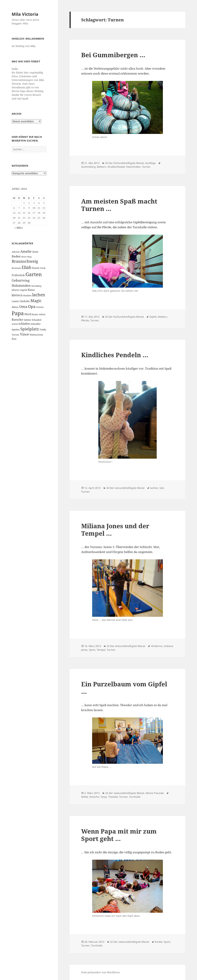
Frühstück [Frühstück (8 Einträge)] (18, 275)
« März (19, 228)
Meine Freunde (155, 793)
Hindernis (157, 646)
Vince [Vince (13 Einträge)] (24, 334)
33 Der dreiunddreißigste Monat (126, 646)
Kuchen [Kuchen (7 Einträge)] (27, 295)
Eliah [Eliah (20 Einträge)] (27, 267)
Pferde (85, 320)
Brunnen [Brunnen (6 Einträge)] (16, 268)
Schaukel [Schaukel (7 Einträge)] (37, 320)
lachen (154, 488)
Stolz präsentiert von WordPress (100, 972)
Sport (92, 650)
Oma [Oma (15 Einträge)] (23, 307)
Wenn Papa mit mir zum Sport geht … (119, 835)
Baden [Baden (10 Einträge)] (16, 256)
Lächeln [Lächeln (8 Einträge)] (25, 301)
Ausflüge (150, 163)
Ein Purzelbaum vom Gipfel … (124, 688)
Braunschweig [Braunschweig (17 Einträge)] (25, 261)
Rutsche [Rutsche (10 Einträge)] (17, 320)
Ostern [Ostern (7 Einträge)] (40, 307)
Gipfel (153, 317)
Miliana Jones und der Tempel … (115, 530)
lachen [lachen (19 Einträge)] (39, 295)
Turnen (146, 167)
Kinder (159, 942)
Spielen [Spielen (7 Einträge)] (16, 329)
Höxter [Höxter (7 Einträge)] (16, 290)
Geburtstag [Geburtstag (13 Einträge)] (21, 280)
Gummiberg (88, 167)
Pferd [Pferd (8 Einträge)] (28, 314)
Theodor (113, 797)
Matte (85, 797)
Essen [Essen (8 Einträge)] (36, 268)
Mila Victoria (25, 14)
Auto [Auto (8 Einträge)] (35, 252)
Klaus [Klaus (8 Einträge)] (31, 290)
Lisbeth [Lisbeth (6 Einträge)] (15, 301)
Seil (162, 488)
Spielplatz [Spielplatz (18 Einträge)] (30, 329)
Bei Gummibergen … (113, 55)
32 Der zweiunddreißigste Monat (125, 793)
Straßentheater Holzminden (124, 167)
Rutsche (94, 797)
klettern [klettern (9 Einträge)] (17, 295)
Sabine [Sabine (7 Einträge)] (27, 320)
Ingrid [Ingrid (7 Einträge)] (24, 290)
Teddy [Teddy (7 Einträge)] (43, 329)
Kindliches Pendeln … (115, 355)
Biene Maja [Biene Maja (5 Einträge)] (27, 257)
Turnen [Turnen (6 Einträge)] (15, 335)
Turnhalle (135, 797)
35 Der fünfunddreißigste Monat (124, 163)
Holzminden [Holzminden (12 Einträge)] (21, 285)
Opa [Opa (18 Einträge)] (32, 306)
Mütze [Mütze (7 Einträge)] (15, 307)
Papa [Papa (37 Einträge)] (18, 313)
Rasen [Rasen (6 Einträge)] (35, 314)
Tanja (104, 797)
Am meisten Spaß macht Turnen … (119, 205)
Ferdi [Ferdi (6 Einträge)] (43, 268)
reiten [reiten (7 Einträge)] (42, 314)
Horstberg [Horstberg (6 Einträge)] (36, 286)
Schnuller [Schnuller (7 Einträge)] (36, 324)
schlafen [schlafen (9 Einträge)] (24, 324)
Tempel (101, 650)
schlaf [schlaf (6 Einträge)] (15, 324)
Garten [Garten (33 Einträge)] (34, 274)
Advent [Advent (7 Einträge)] (16, 252)
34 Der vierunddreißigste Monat (125, 488)
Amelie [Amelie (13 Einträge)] (26, 251)
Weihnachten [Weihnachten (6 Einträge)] (36, 335)
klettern (102, 167)
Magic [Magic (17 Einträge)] (36, 301)
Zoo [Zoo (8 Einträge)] (14, 339)
